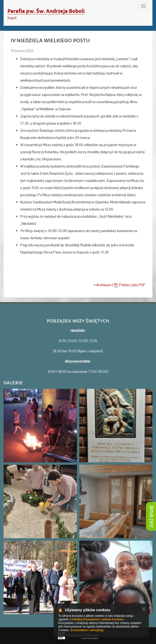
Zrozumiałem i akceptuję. (87, 630)
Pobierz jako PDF (129, 285)
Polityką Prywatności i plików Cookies (97, 619)
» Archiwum (103, 285)
